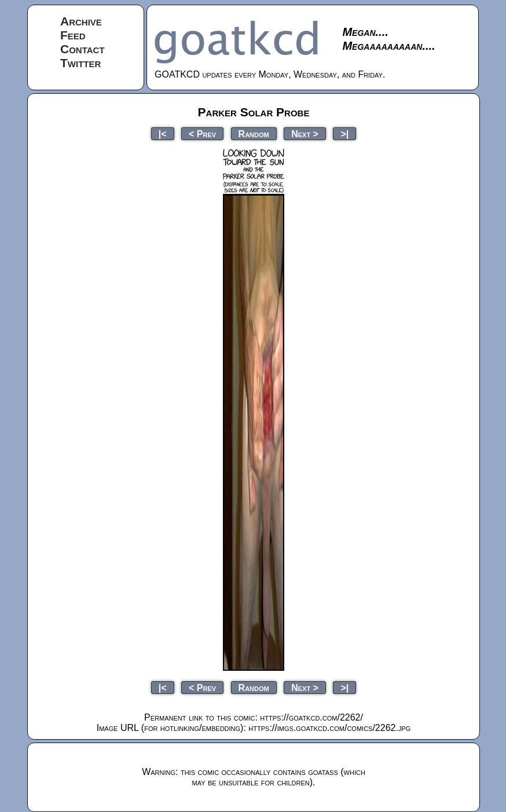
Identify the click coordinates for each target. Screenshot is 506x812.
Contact (82, 49)
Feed (73, 35)
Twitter (80, 63)
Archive (81, 21)
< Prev (202, 133)
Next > (305, 133)
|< (163, 133)
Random (254, 133)
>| (344, 133)
